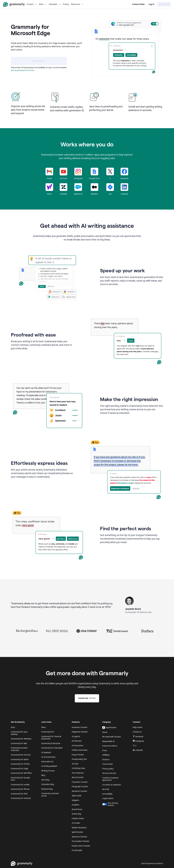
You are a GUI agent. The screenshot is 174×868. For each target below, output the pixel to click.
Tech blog (45, 780)
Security (106, 789)
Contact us (137, 732)
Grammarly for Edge (20, 769)
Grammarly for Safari (20, 759)
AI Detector (77, 741)
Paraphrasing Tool (79, 759)
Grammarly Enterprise (51, 743)
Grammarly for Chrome (21, 755)
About (105, 732)
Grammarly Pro (48, 732)
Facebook (138, 737)
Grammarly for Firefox (20, 764)
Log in (151, 4)
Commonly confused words (50, 795)
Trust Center (108, 764)
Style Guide (77, 796)
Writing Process (48, 771)
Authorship (76, 814)
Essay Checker (78, 755)
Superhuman (109, 728)
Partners (106, 760)
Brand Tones (77, 809)
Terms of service (109, 773)
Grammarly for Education (52, 748)
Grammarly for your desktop (19, 733)
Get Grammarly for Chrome (23, 70)
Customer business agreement (110, 779)
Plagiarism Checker (80, 732)
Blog (43, 775)
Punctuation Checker (81, 841)
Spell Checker (78, 832)
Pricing (66, 4)
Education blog (48, 784)
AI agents (76, 736)
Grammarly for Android (21, 798)
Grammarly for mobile (20, 785)
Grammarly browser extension (19, 749)
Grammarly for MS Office (21, 773)
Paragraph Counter (80, 787)
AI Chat (75, 764)
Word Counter (78, 777)
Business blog (47, 789)
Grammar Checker (80, 727)
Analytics (76, 805)
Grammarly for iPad (19, 794)
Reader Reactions (79, 828)
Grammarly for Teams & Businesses (51, 738)
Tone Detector (78, 773)
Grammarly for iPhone (20, 789)
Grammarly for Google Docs (20, 779)
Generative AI (47, 762)
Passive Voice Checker (81, 846)
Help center (138, 727)
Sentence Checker (80, 837)
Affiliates (106, 755)
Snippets (75, 800)
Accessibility (107, 794)
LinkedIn (138, 750)
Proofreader (77, 850)
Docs (13, 727)
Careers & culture (110, 746)
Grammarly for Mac (19, 743)
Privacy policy (108, 769)
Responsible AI (108, 741)
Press (105, 751)
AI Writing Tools (78, 768)
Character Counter (80, 782)
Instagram (138, 741)
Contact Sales (138, 4)
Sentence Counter (80, 791)
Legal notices (108, 798)
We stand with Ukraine (112, 737)
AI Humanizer (78, 746)
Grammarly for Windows (21, 739)
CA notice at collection (112, 785)
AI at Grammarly (48, 757)
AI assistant (46, 753)
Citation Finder (78, 819)
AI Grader (76, 823)
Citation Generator (80, 750)
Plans (43, 727)
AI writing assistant (49, 766)
